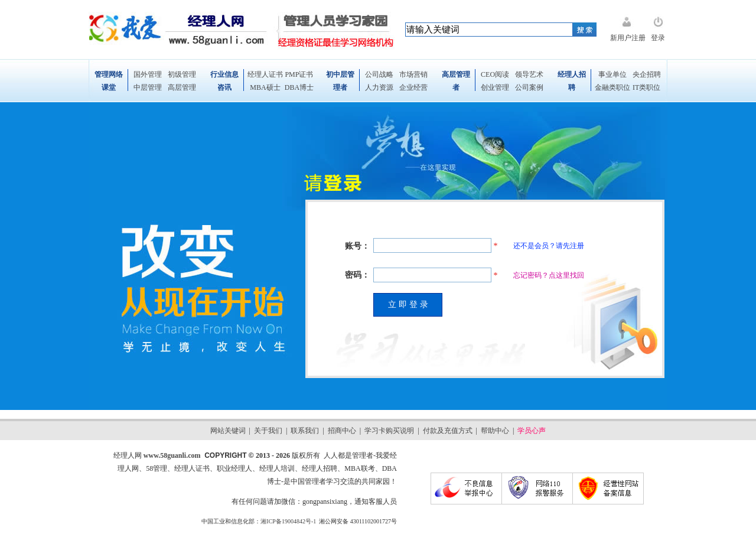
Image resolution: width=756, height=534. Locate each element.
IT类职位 (646, 87)
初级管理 (182, 74)
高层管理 (182, 87)
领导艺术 (529, 74)
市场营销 (413, 74)
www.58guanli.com (172, 455)
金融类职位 (612, 87)
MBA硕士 (265, 87)
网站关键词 (228, 431)
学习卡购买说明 (389, 431)
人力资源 (379, 87)
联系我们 (305, 431)
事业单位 (612, 74)
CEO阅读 (495, 74)
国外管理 (148, 74)
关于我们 (268, 431)
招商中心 (342, 431)
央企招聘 (647, 74)
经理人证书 (265, 74)
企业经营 (413, 87)
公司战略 (379, 74)
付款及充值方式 (448, 431)
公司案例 (529, 87)
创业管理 (495, 87)
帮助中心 (495, 431)
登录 (658, 38)
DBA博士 (299, 87)
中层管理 (148, 87)
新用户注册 (628, 38)
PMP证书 (299, 74)
